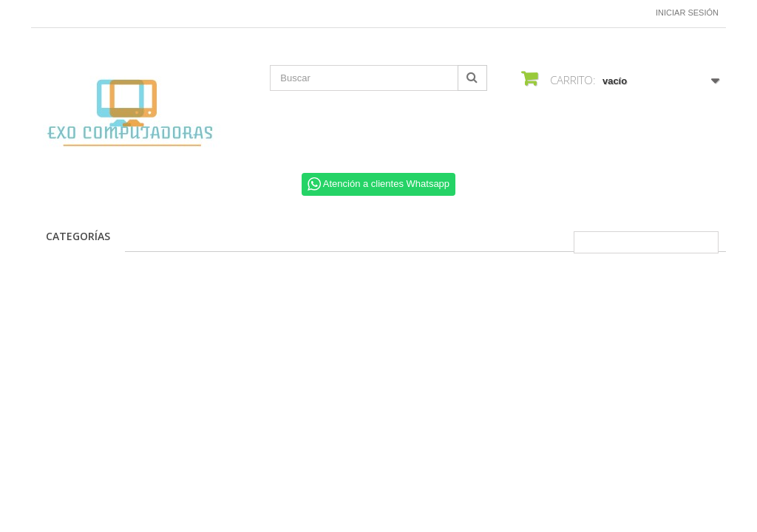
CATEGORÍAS (78, 236)
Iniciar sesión (687, 13)
